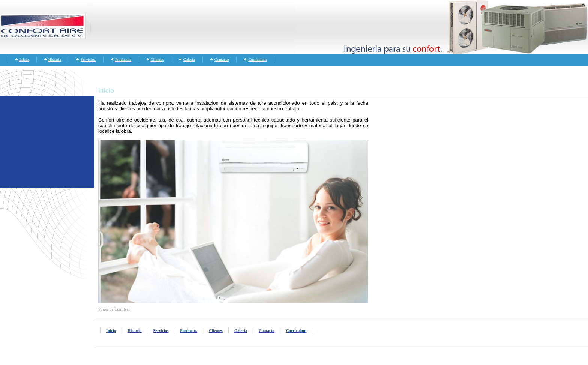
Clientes (157, 59)
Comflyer (122, 309)
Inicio (24, 59)
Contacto (222, 59)
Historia (55, 59)
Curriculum (257, 59)
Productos (123, 59)
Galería (189, 59)
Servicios (88, 59)
